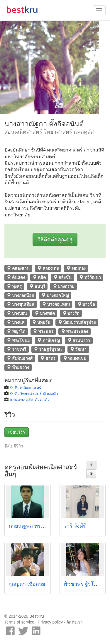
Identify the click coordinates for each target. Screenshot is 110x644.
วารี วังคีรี (75, 526)
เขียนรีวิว (17, 432)
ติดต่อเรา (75, 622)
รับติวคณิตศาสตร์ (26, 388)
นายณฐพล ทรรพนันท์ (33, 526)
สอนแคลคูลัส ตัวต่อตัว (30, 400)
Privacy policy (50, 622)
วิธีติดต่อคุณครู (55, 240)
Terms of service (19, 622)
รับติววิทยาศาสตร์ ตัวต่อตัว (34, 394)
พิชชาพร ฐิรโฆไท (84, 584)
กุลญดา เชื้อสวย (27, 584)
